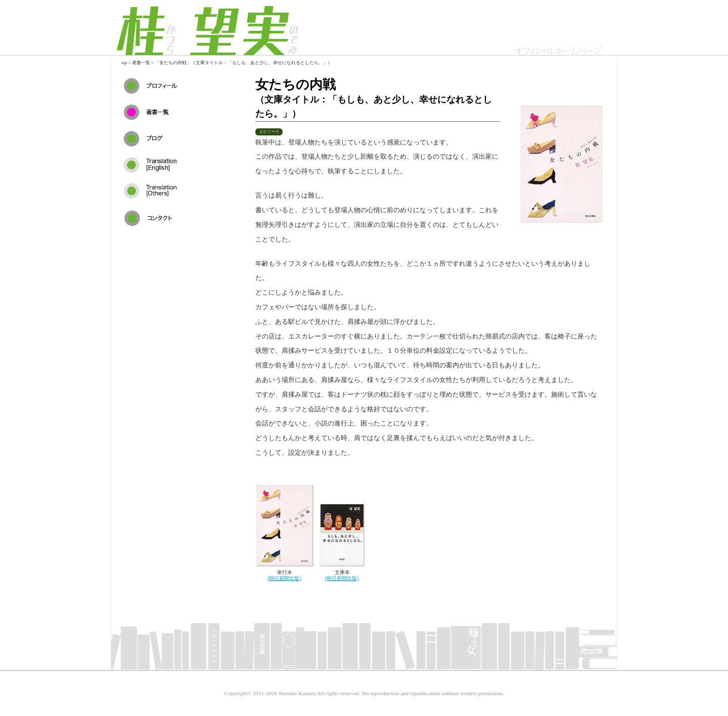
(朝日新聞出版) (284, 578)
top (124, 63)
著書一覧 (141, 63)
